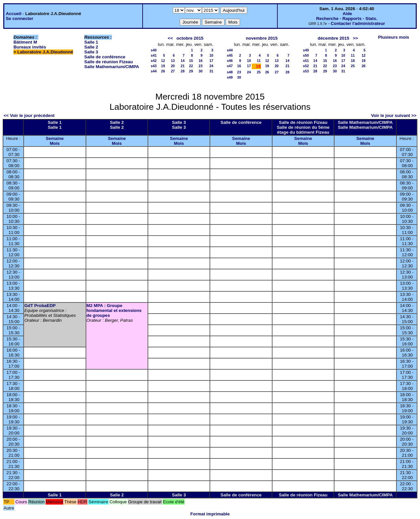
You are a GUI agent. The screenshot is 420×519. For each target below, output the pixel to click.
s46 (230, 61)
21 (183, 66)
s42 (154, 61)
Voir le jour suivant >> (394, 115)
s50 (306, 55)
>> (355, 38)
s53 (306, 71)
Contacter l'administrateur (358, 23)
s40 (154, 50)
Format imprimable (210, 514)
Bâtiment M (25, 42)
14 (183, 61)
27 (173, 71)
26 (163, 71)
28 (183, 71)
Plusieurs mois (394, 37)
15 (191, 61)
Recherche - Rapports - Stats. (347, 19)
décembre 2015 (333, 38)
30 (201, 71)
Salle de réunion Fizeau (109, 62)
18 (353, 61)
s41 (154, 55)
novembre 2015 (262, 38)
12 (163, 61)
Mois (55, 143)
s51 (306, 61)
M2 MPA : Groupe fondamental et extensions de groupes (114, 310)
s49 (230, 77)
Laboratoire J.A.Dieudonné (45, 52)
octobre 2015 (190, 38)
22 (191, 66)
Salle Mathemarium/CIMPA (112, 67)
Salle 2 (91, 47)
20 (173, 66)
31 (211, 71)
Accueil (14, 14)
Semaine (55, 138)
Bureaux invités (30, 47)
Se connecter (20, 19)
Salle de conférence (105, 57)
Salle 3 (91, 52)
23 (201, 66)
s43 (154, 66)
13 (173, 61)
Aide (347, 14)
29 (191, 71)
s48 (230, 72)
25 (259, 72)
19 (163, 66)
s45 (230, 55)
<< (170, 38)
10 (211, 55)
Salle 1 (91, 42)
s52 (306, 66)
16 (201, 61)
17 (211, 61)
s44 (154, 71)
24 (211, 66)
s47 (230, 66)
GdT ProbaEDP (40, 306)
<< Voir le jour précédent (29, 115)
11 (259, 61)
